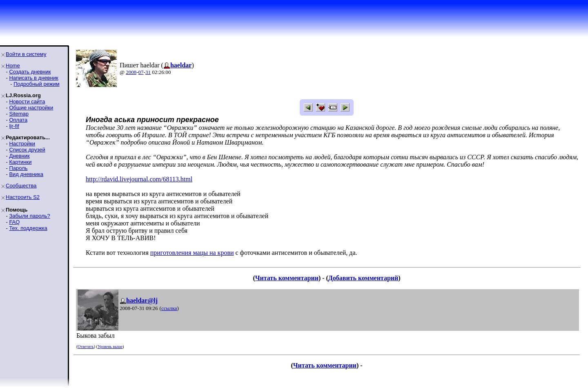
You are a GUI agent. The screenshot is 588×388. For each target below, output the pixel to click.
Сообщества (21, 186)
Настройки (22, 144)
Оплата (18, 120)
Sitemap (19, 114)
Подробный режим (36, 84)
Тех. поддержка (28, 228)
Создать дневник (30, 72)
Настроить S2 (23, 197)
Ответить (86, 347)
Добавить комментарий (363, 278)
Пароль (18, 168)
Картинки (20, 162)
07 (141, 72)
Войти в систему (26, 54)
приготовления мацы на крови (192, 253)
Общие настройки (31, 108)
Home (13, 66)
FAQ (14, 222)
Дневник (19, 156)
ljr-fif (14, 126)
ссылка (169, 308)
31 (148, 72)
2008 (131, 72)
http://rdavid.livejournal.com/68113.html (139, 179)
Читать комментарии (287, 278)
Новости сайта (27, 101)
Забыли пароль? (29, 216)
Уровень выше (110, 347)
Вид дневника (26, 174)
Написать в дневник (33, 78)
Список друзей (27, 150)
